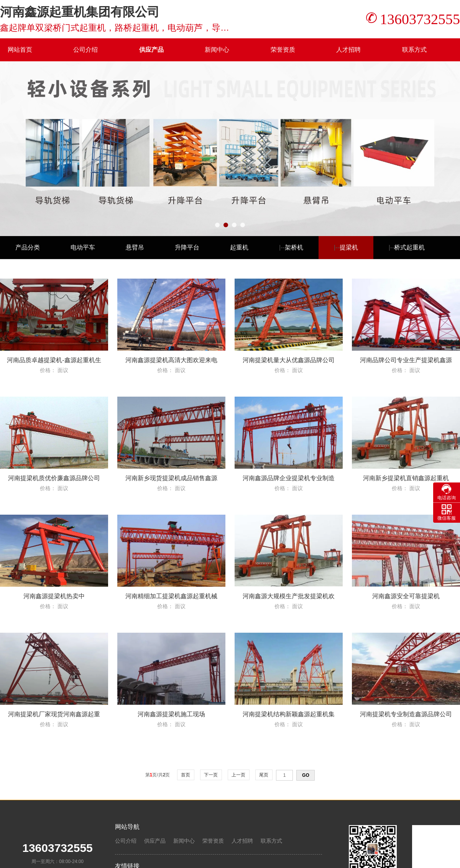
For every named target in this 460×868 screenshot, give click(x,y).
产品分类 (28, 247)
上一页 (239, 775)
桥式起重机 (409, 247)
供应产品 (151, 50)
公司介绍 (85, 50)
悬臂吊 (135, 247)
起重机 (239, 247)
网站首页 (20, 50)
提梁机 (349, 247)
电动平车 (83, 247)
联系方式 (414, 50)
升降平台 (187, 247)
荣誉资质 (283, 50)
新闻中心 (217, 50)
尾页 (264, 775)
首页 (186, 775)
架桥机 (294, 247)
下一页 (211, 775)
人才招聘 (348, 50)
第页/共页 (158, 775)
